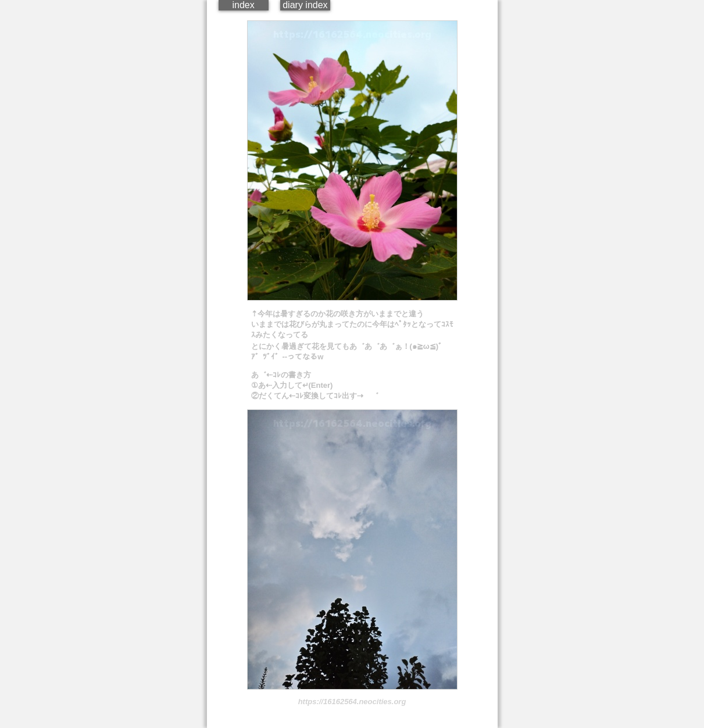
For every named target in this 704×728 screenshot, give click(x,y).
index (244, 5)
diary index (305, 5)
